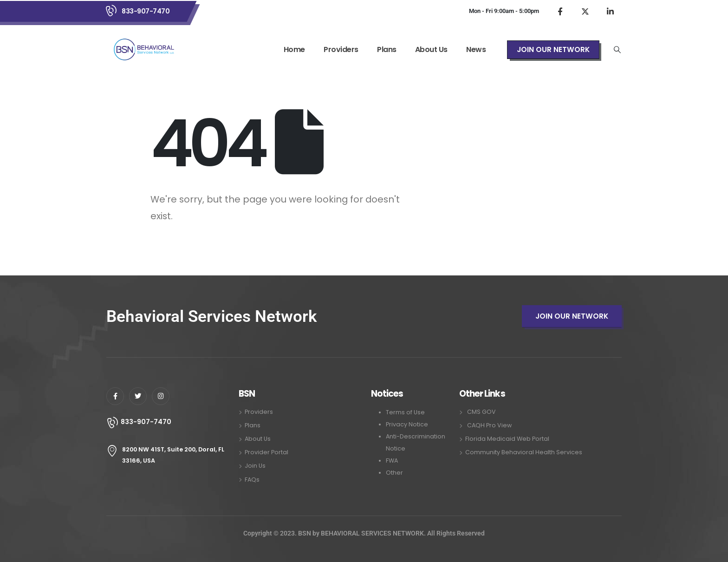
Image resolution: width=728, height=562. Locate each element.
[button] (553, 50)
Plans (387, 49)
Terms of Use (405, 412)
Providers (341, 49)
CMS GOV (481, 412)
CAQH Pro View (489, 425)
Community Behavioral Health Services (524, 452)
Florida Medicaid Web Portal (507, 439)
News (476, 49)
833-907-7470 (146, 11)
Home (294, 49)
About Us (431, 49)
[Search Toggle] (617, 50)
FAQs (252, 480)
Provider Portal (266, 452)
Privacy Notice (407, 424)
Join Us (255, 466)
